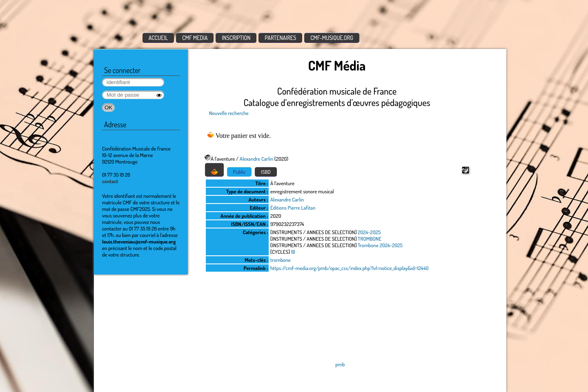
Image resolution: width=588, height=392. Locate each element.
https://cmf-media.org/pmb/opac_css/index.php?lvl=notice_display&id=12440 (350, 268)
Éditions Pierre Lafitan (293, 208)
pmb (340, 364)
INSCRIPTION (236, 38)
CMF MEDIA (195, 38)
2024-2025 (369, 232)
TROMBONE (370, 239)
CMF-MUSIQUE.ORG (332, 38)
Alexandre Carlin (256, 159)
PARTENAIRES (280, 38)
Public (239, 172)
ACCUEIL (158, 38)
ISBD (266, 172)
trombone (281, 260)
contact (110, 181)
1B (293, 252)
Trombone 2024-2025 (380, 245)
